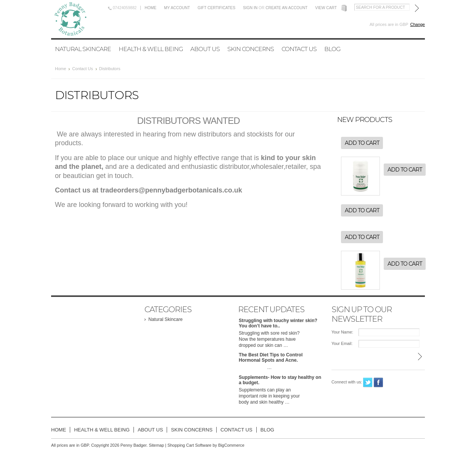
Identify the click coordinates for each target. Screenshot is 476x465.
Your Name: (342, 332)
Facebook (379, 382)
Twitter (368, 382)
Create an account (286, 8)
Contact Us (82, 69)
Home (150, 8)
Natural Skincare (83, 49)
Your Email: (342, 343)
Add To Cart (362, 143)
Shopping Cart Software (189, 445)
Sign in (250, 8)
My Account (177, 8)
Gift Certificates (216, 8)
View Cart (326, 8)
